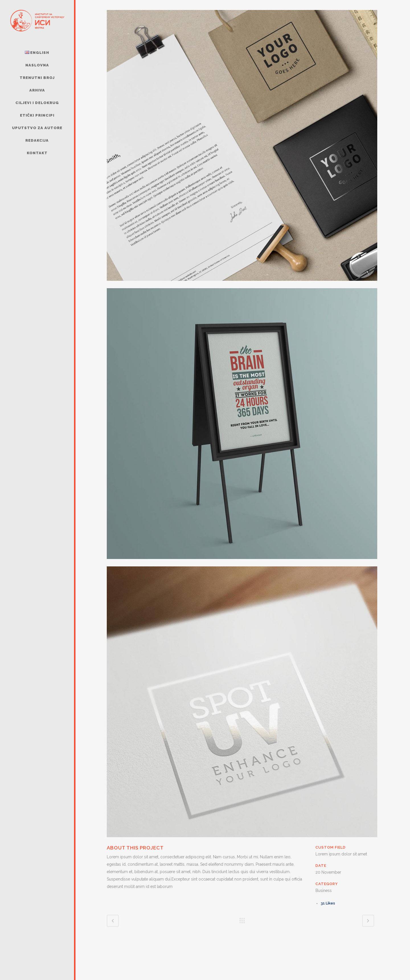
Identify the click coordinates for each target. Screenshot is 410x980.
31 (328, 903)
